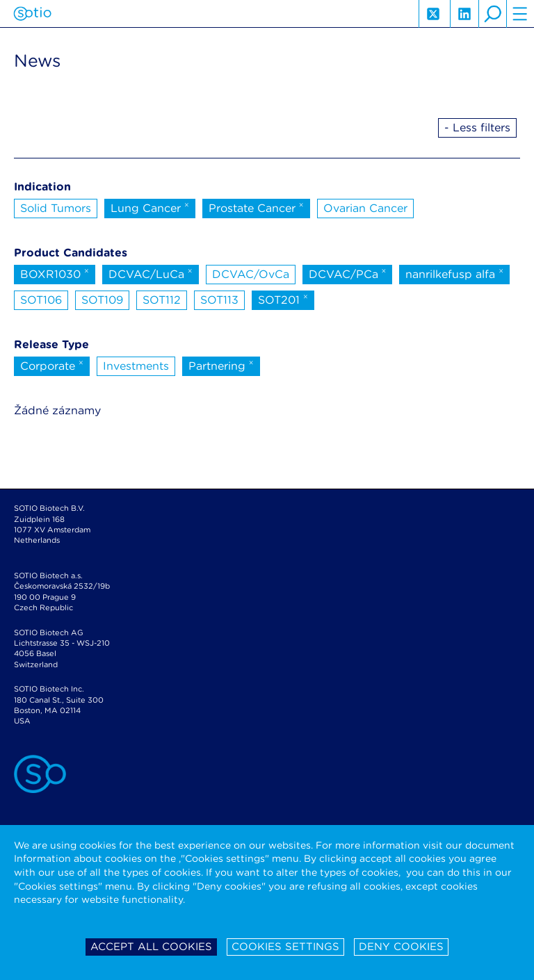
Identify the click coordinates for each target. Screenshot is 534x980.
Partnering (221, 365)
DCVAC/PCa (348, 273)
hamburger (520, 14)
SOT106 (41, 300)
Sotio (32, 14)
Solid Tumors (56, 208)
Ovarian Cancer (365, 208)
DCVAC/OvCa (251, 274)
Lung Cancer (150, 207)
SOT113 (219, 300)
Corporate (52, 365)
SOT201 (283, 299)
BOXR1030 (55, 273)
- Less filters (477, 128)
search (492, 14)
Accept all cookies (151, 947)
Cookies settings (285, 947)
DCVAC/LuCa (151, 273)
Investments (136, 366)
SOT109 (102, 300)
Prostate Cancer (256, 207)
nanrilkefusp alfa (454, 273)
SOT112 (162, 300)
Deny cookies (401, 947)
